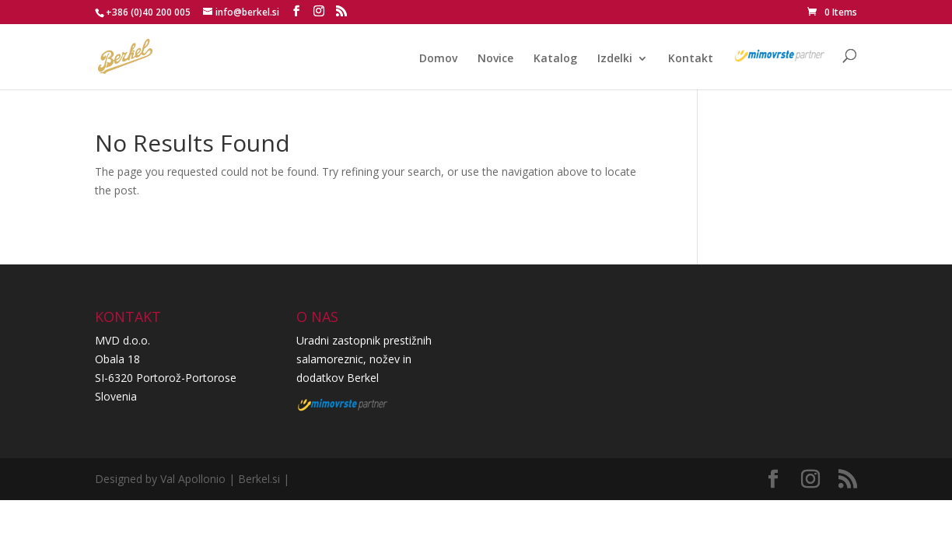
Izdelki (615, 59)
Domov (438, 59)
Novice (495, 59)
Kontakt (691, 59)
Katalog (555, 59)
